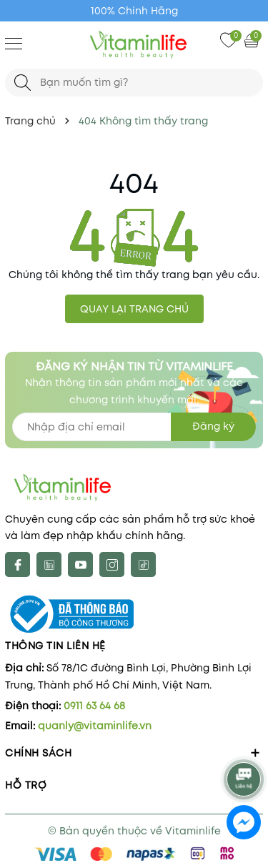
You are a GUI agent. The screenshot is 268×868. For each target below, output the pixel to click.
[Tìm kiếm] (23, 83)
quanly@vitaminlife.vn (95, 726)
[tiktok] (143, 564)
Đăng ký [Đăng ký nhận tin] (213, 426)
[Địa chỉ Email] (134, 427)
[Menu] (14, 43)
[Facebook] (18, 564)
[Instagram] (112, 564)
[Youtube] (80, 564)
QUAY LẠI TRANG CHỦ (134, 309)
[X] (49, 564)
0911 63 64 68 (94, 706)
